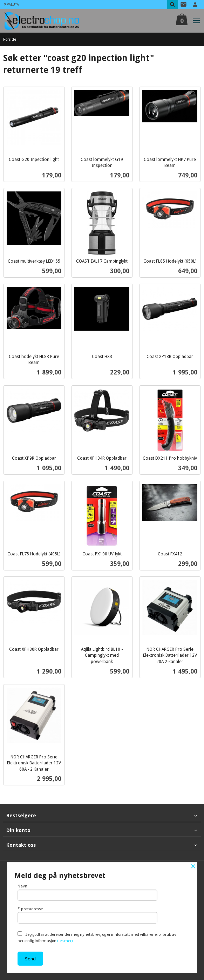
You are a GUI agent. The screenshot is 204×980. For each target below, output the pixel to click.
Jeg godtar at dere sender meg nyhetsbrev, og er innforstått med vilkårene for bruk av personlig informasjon (97, 937)
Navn (87, 892)
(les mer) (65, 941)
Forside (10, 39)
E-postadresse (87, 915)
